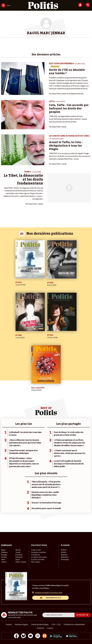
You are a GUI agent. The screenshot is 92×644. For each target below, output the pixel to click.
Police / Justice (21, 562)
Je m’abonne (36, 555)
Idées (3, 559)
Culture (4, 562)
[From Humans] (45, 636)
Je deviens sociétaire (39, 552)
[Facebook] (16, 636)
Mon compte (36, 562)
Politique (4, 552)
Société (4, 557)
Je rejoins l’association (39, 557)
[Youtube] (31, 636)
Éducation (19, 557)
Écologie (4, 555)
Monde (18, 550)
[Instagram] (38, 636)
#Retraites (65, 557)
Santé (18, 559)
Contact (9, 624)
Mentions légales (21, 624)
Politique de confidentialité (74, 624)
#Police (64, 552)
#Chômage (65, 559)
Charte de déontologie (40, 624)
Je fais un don (36, 550)
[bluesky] (23, 636)
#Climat (64, 550)
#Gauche (64, 555)
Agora (3, 550)
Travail (18, 552)
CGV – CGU (56, 624)
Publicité (40, 628)
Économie (19, 555)
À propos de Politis (38, 559)
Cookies (50, 628)
